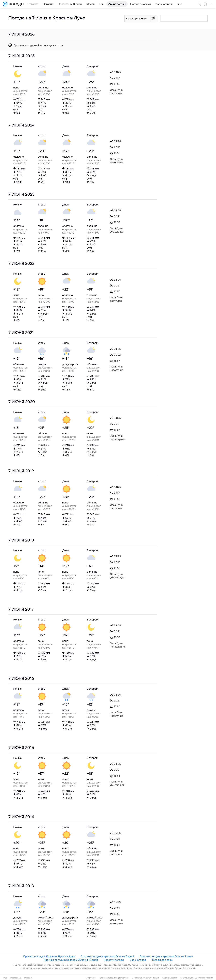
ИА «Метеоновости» (203, 978)
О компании (16, 978)
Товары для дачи (162, 960)
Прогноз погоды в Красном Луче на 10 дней (71, 960)
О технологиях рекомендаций (145, 978)
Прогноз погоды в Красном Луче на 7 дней (166, 956)
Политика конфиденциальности (113, 978)
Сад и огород (138, 960)
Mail (5, 978)
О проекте (91, 978)
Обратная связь (170, 978)
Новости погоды (114, 960)
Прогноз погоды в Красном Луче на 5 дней (107, 956)
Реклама (28, 978)
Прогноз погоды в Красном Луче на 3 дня (49, 956)
